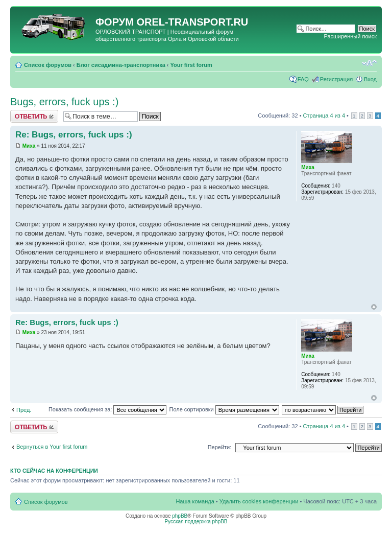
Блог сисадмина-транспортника (121, 65)
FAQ (303, 79)
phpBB (180, 516)
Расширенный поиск (350, 36)
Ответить (34, 116)
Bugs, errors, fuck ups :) (64, 102)
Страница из (324, 115)
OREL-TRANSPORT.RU (192, 22)
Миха (29, 146)
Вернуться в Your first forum (52, 447)
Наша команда (195, 501)
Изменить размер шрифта (369, 63)
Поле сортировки (224, 409)
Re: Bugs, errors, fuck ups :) (74, 135)
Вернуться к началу (374, 307)
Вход (370, 79)
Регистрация (336, 79)
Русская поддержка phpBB (196, 522)
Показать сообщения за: (108, 409)
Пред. (24, 410)
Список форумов (48, 65)
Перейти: (220, 447)
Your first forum (191, 65)
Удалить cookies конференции (259, 501)
